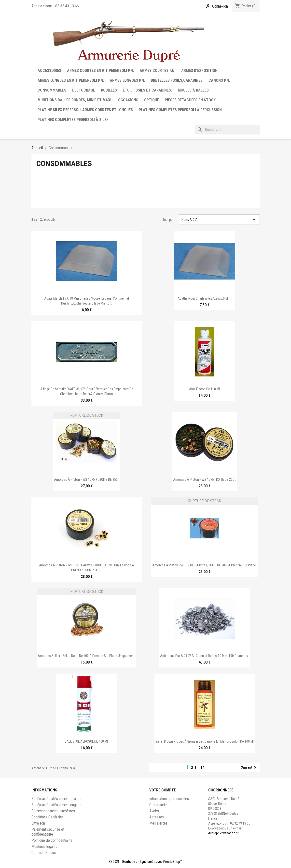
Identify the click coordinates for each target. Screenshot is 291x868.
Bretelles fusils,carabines (177, 80)
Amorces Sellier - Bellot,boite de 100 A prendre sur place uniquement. (87, 656)
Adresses (157, 817)
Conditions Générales (48, 817)
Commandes (159, 805)
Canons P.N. (219, 80)
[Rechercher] (227, 130)
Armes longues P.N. (127, 80)
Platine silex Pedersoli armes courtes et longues (85, 110)
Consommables (52, 90)
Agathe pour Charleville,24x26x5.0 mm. (204, 298)
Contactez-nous (44, 853)
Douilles (109, 90)
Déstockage (84, 90)
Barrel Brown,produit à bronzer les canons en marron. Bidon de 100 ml (205, 741)
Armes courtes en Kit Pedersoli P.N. (100, 71)
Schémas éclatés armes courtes (56, 799)
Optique (152, 100)
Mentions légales (44, 847)
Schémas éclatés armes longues (56, 805)
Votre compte (163, 790)
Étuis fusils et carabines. (147, 90)
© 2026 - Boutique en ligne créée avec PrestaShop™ (145, 862)
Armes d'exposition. (200, 71)
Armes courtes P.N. (158, 71)
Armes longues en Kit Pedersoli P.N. (71, 80)
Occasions (128, 100)
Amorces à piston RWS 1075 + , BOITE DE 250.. (87, 480)
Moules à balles (193, 90)
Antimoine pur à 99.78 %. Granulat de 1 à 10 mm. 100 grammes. (204, 656)
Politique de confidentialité (52, 840)
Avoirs (154, 811)
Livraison (38, 823)
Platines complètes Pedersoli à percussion (180, 110)
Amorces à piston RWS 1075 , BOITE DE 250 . (204, 480)
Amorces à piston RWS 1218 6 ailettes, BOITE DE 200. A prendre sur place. (204, 565)
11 (203, 768)
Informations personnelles (169, 799)
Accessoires (49, 71)
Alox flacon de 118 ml (204, 389)
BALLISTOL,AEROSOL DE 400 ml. (87, 741)
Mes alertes (158, 823)
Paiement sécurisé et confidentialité (48, 832)
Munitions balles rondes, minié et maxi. (75, 100)
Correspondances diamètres (53, 811)
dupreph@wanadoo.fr (223, 833)
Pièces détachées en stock (190, 100)
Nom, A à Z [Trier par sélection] (219, 220)
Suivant (249, 768)
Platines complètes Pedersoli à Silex (73, 120)
